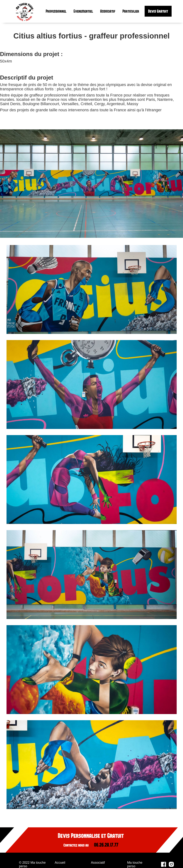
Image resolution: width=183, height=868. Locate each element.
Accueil (60, 863)
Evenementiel (83, 11)
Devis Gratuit (158, 11)
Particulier (131, 11)
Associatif (108, 11)
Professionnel (56, 11)
